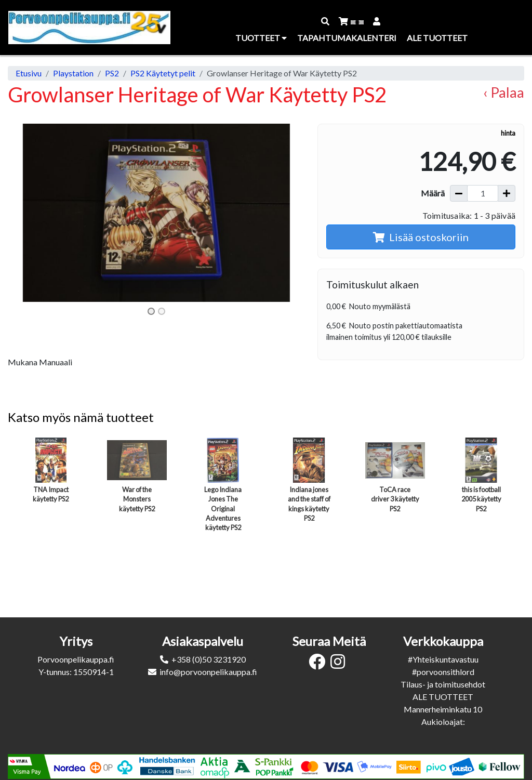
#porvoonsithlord (443, 672)
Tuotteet (261, 38)
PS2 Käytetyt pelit (163, 73)
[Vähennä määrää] (459, 193)
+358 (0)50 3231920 (209, 659)
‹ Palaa (504, 92)
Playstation (73, 73)
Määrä (433, 193)
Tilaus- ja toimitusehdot (443, 684)
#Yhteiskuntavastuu (443, 659)
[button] (326, 21)
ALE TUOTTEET (443, 697)
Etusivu (29, 73)
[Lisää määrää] (507, 193)
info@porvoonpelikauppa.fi (208, 672)
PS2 (112, 73)
